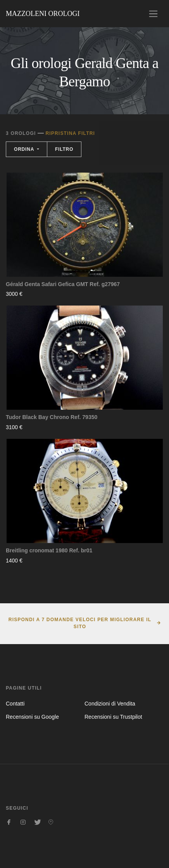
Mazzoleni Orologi (43, 14)
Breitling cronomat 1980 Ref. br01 (49, 550)
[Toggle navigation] (153, 14)
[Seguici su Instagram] (23, 822)
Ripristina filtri (70, 133)
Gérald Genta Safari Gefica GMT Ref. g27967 (63, 284)
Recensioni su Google (32, 717)
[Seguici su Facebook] (9, 822)
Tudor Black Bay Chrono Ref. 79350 (52, 417)
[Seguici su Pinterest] (51, 822)
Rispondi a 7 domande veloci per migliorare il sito (80, 623)
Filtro (64, 149)
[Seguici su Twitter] (37, 822)
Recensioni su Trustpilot (113, 717)
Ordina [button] (25, 149)
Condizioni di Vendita (110, 704)
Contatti (15, 704)
